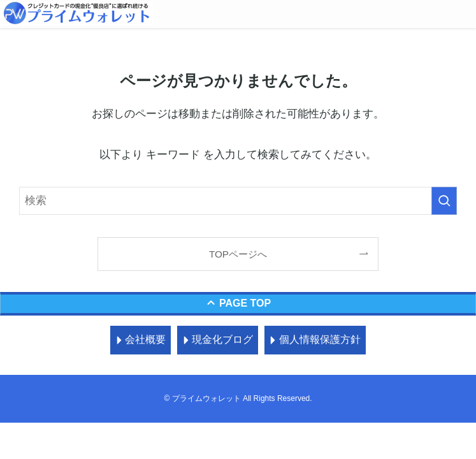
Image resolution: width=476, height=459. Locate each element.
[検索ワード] (238, 201)
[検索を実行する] (444, 201)
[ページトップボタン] (238, 304)
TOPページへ (238, 254)
